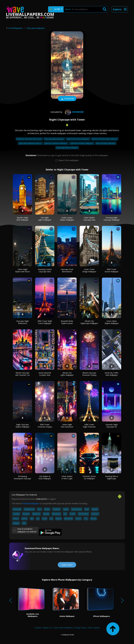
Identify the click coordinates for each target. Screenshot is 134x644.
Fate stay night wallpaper (54, 139)
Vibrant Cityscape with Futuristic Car (23, 374)
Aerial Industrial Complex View (45, 374)
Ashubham (74, 112)
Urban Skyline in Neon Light (67, 477)
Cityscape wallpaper (36, 28)
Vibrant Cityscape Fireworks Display (89, 374)
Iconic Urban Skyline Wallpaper (112, 322)
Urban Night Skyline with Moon (23, 270)
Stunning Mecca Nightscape (112, 477)
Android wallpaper (31, 503)
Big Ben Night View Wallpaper (23, 219)
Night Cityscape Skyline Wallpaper (23, 426)
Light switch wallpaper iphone (30, 143)
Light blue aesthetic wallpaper (56, 143)
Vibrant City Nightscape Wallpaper (89, 322)
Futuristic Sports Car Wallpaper (89, 477)
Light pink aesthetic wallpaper (82, 143)
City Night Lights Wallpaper (45, 219)
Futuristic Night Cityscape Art (112, 426)
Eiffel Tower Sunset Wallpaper (112, 270)
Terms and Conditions (63, 628)
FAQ (90, 628)
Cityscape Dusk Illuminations (67, 270)
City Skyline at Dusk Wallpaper (45, 477)
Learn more (67, 565)
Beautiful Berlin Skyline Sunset (67, 322)
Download (67, 99)
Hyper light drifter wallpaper (67, 148)
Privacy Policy (80, 628)
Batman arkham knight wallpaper (105, 139)
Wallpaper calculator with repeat (29, 139)
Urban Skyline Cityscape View (89, 219)
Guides (97, 628)
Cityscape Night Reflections (22, 322)
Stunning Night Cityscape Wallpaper (112, 219)
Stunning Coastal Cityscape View (45, 270)
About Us (47, 628)
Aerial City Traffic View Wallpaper (112, 374)
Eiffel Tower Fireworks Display (45, 426)
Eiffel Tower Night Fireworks (89, 426)
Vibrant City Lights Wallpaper (67, 374)
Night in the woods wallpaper (78, 139)
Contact (38, 628)
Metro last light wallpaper (106, 143)
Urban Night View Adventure (67, 426)
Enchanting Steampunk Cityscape (22, 477)
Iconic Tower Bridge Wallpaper (89, 270)
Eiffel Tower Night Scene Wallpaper (45, 322)
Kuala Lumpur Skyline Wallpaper (67, 219)
